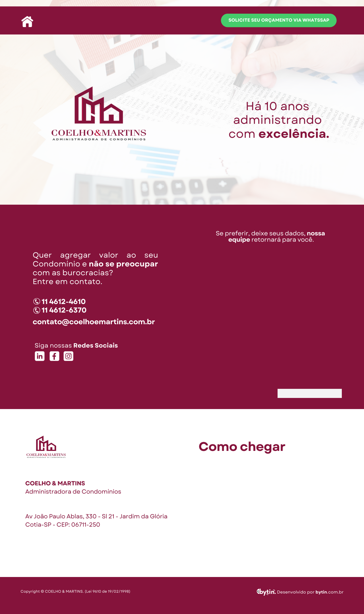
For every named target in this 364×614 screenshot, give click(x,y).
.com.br (335, 592)
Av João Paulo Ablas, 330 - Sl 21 (70, 516)
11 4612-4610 (64, 302)
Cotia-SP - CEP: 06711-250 (63, 525)
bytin (321, 592)
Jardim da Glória (143, 516)
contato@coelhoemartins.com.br (94, 322)
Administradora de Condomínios (73, 492)
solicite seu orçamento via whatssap (279, 20)
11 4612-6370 (64, 310)
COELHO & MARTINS (55, 483)
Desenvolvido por (296, 592)
